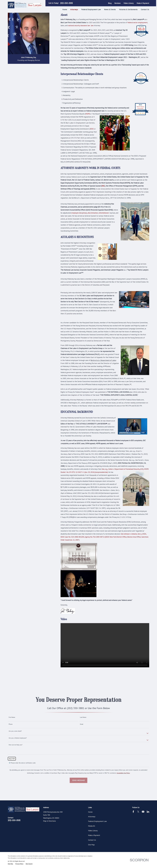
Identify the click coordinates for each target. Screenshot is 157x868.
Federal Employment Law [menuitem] (91, 10)
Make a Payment (143, 3)
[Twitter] (138, 812)
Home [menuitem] (65, 10)
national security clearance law (79, 26)
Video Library (129, 3)
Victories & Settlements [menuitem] (128, 10)
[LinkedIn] (148, 812)
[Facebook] (133, 812)
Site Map (91, 845)
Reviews (117, 3)
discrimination (93, 213)
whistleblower (104, 213)
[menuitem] (10, 864)
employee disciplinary (79, 213)
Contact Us (92, 840)
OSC (103, 186)
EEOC (92, 129)
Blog (110, 3)
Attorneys (92, 817)
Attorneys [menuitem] (74, 10)
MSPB (88, 114)
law (92, 26)
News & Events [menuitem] (110, 10)
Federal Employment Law (97, 821)
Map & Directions (49, 821)
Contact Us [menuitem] (145, 10)
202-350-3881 (66, 3)
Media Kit (92, 826)
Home (90, 812)
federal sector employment (137, 23)
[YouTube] (143, 812)
